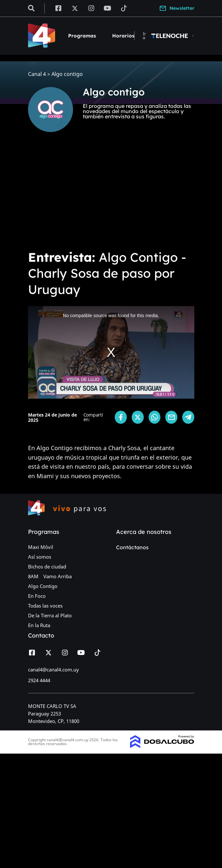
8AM (33, 576)
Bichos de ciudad (47, 566)
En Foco (37, 596)
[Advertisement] (111, 196)
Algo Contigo (43, 586)
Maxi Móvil (41, 547)
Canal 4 (37, 74)
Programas (82, 36)
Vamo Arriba (58, 576)
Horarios (123, 36)
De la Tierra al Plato (50, 615)
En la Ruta (39, 625)
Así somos (40, 557)
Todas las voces (45, 606)
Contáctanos (132, 547)
